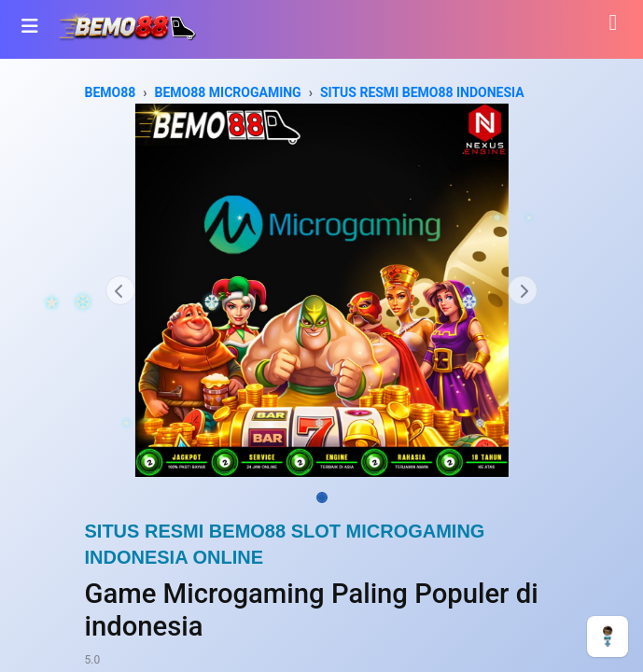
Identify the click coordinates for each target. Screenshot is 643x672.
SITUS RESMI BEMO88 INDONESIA (422, 92)
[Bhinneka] (126, 26)
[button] (120, 290)
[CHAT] (608, 636)
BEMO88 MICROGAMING (228, 92)
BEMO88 (111, 92)
